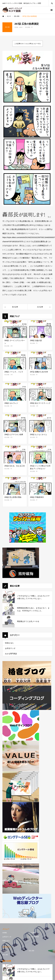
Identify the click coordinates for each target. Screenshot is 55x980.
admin (21, 27)
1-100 (4, 951)
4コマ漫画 (32, 933)
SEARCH (52, 3)
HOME (5, 933)
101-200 (31, 951)
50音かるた (9, 643)
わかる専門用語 (11, 654)
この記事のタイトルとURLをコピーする (27, 44)
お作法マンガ (10, 648)
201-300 (5, 955)
